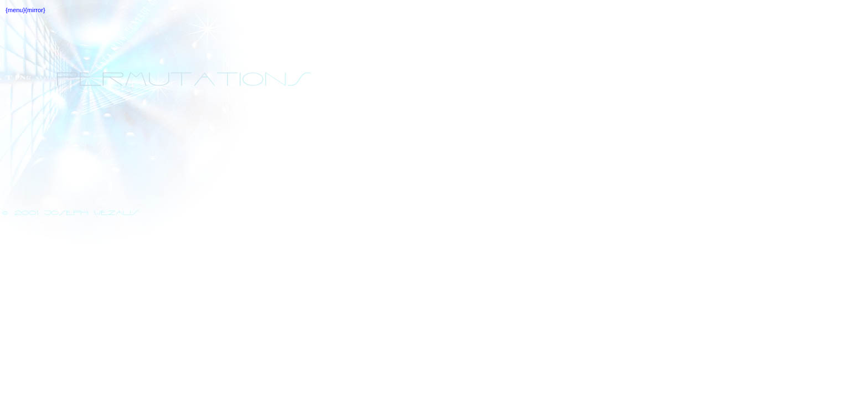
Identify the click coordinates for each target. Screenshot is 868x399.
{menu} (15, 10)
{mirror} (35, 10)
